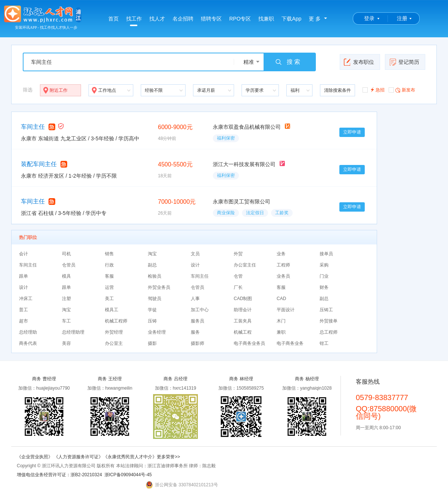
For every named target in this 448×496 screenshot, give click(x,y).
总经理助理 (73, 332)
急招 (374, 89)
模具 (66, 276)
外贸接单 (329, 321)
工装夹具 (243, 321)
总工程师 (329, 332)
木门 (281, 321)
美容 (66, 343)
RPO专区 (240, 19)
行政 (109, 265)
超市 (24, 321)
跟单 (24, 276)
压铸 (152, 321)
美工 (109, 299)
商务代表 (28, 343)
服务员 (197, 321)
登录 (369, 18)
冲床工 (26, 299)
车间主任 (33, 127)
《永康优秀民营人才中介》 (130, 457)
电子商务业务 (290, 343)
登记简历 (404, 62)
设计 (195, 265)
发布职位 (359, 62)
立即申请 (352, 132)
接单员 (326, 254)
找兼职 (266, 19)
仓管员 (69, 265)
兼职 (281, 332)
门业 (324, 276)
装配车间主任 (39, 164)
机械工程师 (116, 321)
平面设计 (286, 310)
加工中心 (200, 310)
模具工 (112, 310)
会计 (24, 254)
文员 (195, 254)
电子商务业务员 (249, 343)
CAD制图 (243, 299)
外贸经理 (114, 332)
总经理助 (28, 332)
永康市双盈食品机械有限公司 (247, 127)
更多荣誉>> (168, 457)
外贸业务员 (159, 287)
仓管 (238, 276)
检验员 (155, 276)
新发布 (402, 90)
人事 (195, 299)
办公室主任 (245, 265)
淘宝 (152, 254)
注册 (402, 18)
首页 (113, 19)
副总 (152, 265)
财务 (324, 287)
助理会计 (243, 310)
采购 (324, 265)
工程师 (283, 265)
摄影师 (197, 343)
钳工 (324, 343)
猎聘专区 (211, 19)
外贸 (238, 254)
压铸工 (326, 310)
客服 (109, 276)
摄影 (152, 343)
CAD (281, 299)
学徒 (152, 310)
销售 (109, 254)
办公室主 (114, 343)
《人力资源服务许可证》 (78, 457)
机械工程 (243, 332)
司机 (66, 254)
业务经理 (157, 332)
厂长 (238, 287)
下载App (291, 19)
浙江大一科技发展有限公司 (244, 164)
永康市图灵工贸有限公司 (242, 202)
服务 (195, 332)
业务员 (283, 276)
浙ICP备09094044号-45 (128, 475)
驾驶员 (155, 299)
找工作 (134, 21)
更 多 (315, 19)
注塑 (66, 299)
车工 (66, 321)
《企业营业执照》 (35, 457)
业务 (281, 254)
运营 (109, 287)
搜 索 (287, 62)
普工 (24, 310)
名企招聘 (183, 19)
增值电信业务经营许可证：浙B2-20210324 (59, 475)
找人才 (157, 19)
